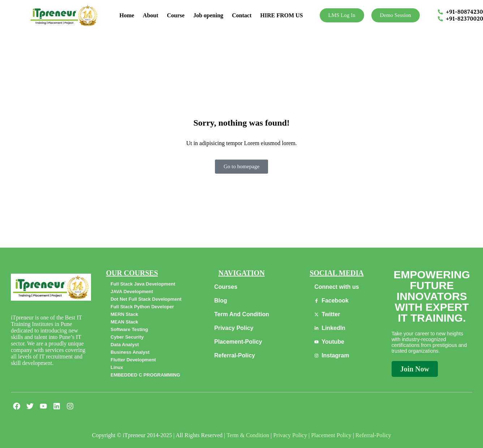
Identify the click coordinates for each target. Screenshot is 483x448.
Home (127, 15)
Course (176, 15)
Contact (242, 15)
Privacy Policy (290, 435)
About (150, 15)
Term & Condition (248, 435)
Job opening (208, 15)
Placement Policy (331, 435)
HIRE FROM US (281, 15)
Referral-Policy (373, 435)
